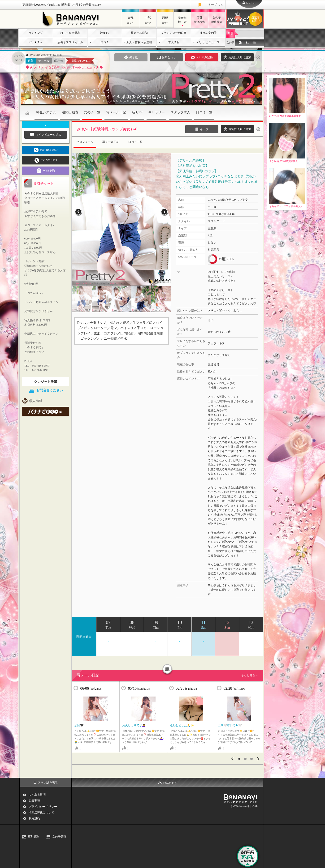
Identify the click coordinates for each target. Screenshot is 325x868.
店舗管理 (34, 837)
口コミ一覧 (204, 112)
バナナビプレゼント (256, 19)
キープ (216, 5)
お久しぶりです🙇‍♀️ (134, 725)
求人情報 (174, 42)
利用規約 (34, 818)
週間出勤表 (70, 112)
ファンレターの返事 (174, 33)
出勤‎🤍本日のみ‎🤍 (230, 725)
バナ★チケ (36, 42)
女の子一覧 (92, 112)
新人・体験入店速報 (139, 42)
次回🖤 (79, 725)
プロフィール (85, 142)
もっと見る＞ (250, 675)
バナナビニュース (208, 42)
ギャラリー (156, 112)
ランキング (36, 33)
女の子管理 (59, 837)
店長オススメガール (70, 42)
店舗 (230, 33)
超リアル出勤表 (70, 33)
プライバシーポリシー (43, 807)
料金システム (46, 112)
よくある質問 (37, 795)
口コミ (105, 42)
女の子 (230, 43)
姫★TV (105, 33)
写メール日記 (139, 33)
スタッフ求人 (180, 112)
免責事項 (34, 801)
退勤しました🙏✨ (182, 725)
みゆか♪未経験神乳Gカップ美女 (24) (107, 129)
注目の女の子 (208, 33)
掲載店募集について (41, 812)
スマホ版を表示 (48, 782)
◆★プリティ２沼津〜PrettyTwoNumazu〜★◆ (64, 67)
